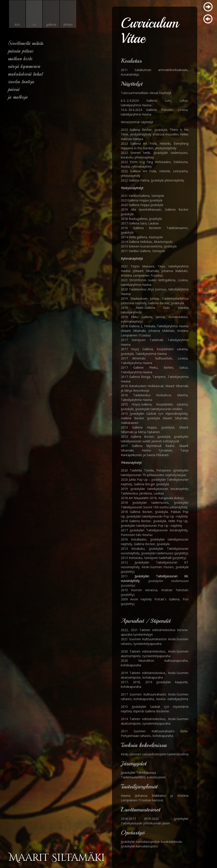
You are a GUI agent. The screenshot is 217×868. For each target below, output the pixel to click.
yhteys (68, 24)
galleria (51, 24)
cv (34, 24)
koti (17, 24)
